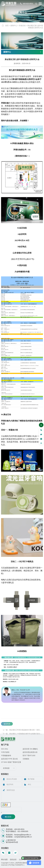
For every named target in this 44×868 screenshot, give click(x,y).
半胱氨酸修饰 (6, 755)
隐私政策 (13, 859)
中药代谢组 (5, 752)
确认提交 (8, 817)
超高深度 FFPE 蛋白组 (10, 759)
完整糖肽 (26, 759)
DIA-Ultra (5, 749)
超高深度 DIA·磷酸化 (30, 749)
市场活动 (22, 26)
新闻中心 (14, 26)
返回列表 (7, 729)
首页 (7, 26)
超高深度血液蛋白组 (30, 752)
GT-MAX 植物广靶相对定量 (11, 762)
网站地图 (4, 859)
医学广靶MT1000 (29, 755)
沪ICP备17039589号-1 (16, 865)
